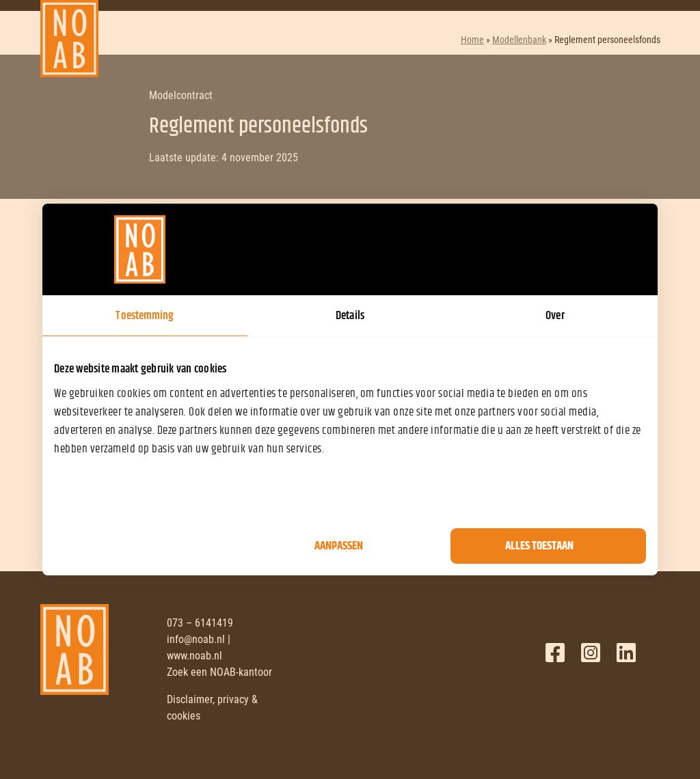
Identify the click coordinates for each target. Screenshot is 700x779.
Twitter (591, 653)
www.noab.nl (194, 656)
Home (472, 40)
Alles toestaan (539, 546)
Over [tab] (555, 316)
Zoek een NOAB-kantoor (219, 672)
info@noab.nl (196, 639)
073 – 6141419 (200, 623)
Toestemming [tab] (145, 316)
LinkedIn (626, 653)
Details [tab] (350, 316)
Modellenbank (519, 40)
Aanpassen (339, 546)
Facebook (555, 653)
